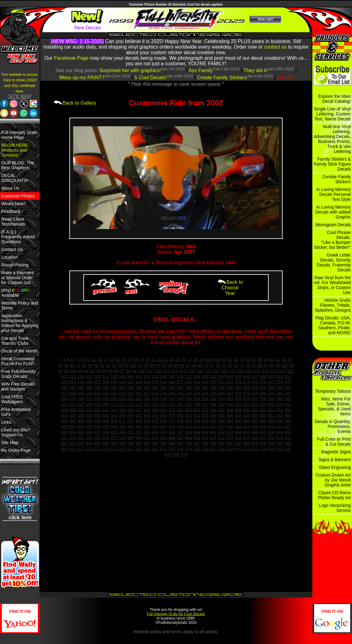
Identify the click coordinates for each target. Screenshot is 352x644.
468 (188, 438)
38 (260, 360)
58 (146, 365)
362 (279, 415)
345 (139, 415)
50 (96, 365)
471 (213, 438)
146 (246, 376)
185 (106, 388)
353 (205, 415)
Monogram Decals (333, 225)
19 (142, 360)
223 (197, 393)
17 (130, 360)
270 (114, 404)
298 (213, 404)
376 (164, 421)
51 (102, 365)
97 (123, 371)
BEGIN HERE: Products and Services (15, 150)
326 (213, 410)
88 (66, 371)
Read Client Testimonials (13, 222)
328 (230, 410)
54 (120, 365)
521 (164, 449)
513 (97, 449)
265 (81, 404)
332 (263, 410)
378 (180, 421)
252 (213, 399)
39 (266, 360)
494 (172, 443)
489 (130, 443)
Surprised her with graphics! (130, 70)
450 (288, 432)
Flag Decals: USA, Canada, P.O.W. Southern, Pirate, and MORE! (333, 325)
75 (236, 365)
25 (178, 360)
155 (81, 382)
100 (142, 371)
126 (97, 376)
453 (81, 438)
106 (191, 371)
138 (197, 376)
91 (87, 371)
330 (246, 410)
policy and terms (166, 632)
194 (180, 388)
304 (263, 404)
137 (188, 376)
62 (164, 365)
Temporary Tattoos (333, 391)
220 (172, 393)
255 (238, 399)
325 (205, 410)
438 (188, 432)
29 (202, 360)
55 (126, 365)
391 (288, 421)
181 (73, 388)
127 (106, 376)
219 (164, 393)
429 (114, 432)
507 (279, 443)
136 (180, 376)
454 (89, 438)
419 (263, 427)
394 (81, 427)
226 (222, 393)
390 (279, 421)
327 (222, 410)
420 (271, 427)
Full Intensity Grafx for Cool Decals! (176, 614)
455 (97, 438)
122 (64, 376)
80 (260, 365)
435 (164, 432)
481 (64, 443)
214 (122, 393)
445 (246, 432)
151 (279, 376)
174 (246, 382)
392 (64, 427)
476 (255, 438)
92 (92, 371)
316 (130, 410)
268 (97, 404)
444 (238, 432)
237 (89, 399)
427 (97, 432)
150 (271, 376)
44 (60, 365)
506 (271, 443)
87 (61, 371)
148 (263, 376)
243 (139, 399)
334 (279, 410)
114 (241, 371)
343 (122, 415)
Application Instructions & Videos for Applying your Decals (20, 323)
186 (114, 388)
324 (197, 410)
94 (105, 371)
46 (72, 365)
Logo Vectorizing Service (335, 508)
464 (155, 438)
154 (73, 382)
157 (97, 382)
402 (130, 427)
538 (176, 454)
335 (288, 410)
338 (81, 415)
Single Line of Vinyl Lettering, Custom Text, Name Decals (332, 114)
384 (230, 421)
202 (246, 388)
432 (139, 432)
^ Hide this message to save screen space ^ (176, 84)
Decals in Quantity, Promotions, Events (333, 426)
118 (266, 371)
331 (255, 410)
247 (172, 399)
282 (249, 371)
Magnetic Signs (336, 452)
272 (130, 404)
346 (147, 415)
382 (213, 421)
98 (128, 371)
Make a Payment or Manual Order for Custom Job (18, 278)
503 (246, 443)
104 (174, 371)
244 (147, 399)
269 (106, 404)
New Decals (88, 28)
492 (155, 443)
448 (271, 432)
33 (230, 360)
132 (147, 376)
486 (106, 443)
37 (254, 360)
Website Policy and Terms (20, 305)
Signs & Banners (335, 460)
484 (89, 443)
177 (271, 382)
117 (257, 371)
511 (81, 449)
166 (172, 382)
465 (164, 438)
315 (122, 410)
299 (222, 404)
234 (64, 399)
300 (230, 404)
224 (205, 393)
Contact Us (12, 249)
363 (288, 415)
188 (130, 388)
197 (205, 388)
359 (255, 415)
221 (180, 393)
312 (97, 410)
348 (164, 415)
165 (164, 382)
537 (168, 454)
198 (213, 388)
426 (89, 432)
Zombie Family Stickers (337, 179)
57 (140, 365)
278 (188, 382)
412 (205, 427)
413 (213, 427)
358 (246, 415)
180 (64, 388)
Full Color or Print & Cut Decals (334, 442)
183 (89, 388)
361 (271, 415)
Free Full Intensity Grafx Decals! (18, 374)
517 (130, 449)
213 (114, 393)
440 (205, 432)
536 (288, 449)
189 (139, 388)
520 (155, 449)
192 (164, 388)
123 (73, 376)
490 (139, 443)
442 (222, 432)
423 (64, 432)
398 (114, 427)
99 (134, 371)
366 (81, 421)
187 (122, 388)
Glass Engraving (335, 467)
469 (197, 438)
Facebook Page (71, 58)
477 (263, 438)
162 (139, 382)
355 (222, 415)
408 (172, 427)
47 (78, 365)
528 (222, 449)
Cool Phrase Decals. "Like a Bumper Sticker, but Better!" (332, 240)
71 (212, 365)
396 (97, 427)
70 (206, 365)
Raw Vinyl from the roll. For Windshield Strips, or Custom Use (332, 285)
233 (288, 393)
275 (246, 393)
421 (279, 427)
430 (122, 432)
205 (271, 388)
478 (271, 438)
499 (213, 443)
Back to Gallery (75, 103)
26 (184, 360)
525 (197, 449)
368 (97, 421)
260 (279, 399)
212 (106, 393)
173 (238, 382)
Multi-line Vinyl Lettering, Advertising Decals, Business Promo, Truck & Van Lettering (332, 139)
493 (164, 443)
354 (213, 415)
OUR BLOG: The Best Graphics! (18, 165)
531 (246, 449)
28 (196, 360)
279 (279, 382)
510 (73, 449)
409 (180, 427)
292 (164, 404)
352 (197, 415)
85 (292, 365)
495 (180, 443)
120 (282, 371)
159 (114, 382)
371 (122, 421)
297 (205, 404)
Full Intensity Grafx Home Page (19, 135)
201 (238, 388)
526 (205, 449)
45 (66, 365)
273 (139, 404)
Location (9, 257)
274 (238, 393)
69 (200, 365)
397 (106, 427)
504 (255, 443)
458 (122, 438)
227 (230, 393)
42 (284, 360)
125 (89, 376)
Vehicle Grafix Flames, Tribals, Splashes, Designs (333, 305)
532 (255, 449)
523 (180, 449)
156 (89, 382)
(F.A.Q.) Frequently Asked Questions (18, 237)
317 (139, 410)
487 (114, 443)
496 (188, 443)
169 (205, 382)
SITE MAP (20, 96)
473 (230, 438)
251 (205, 399)
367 (89, 421)
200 (230, 388)
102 (158, 371)
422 (288, 427)
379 (188, 421)
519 (147, 449)
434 (155, 432)
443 (230, 432)
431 (130, 432)
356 (230, 415)
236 (81, 399)
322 (180, 410)
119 (274, 371)
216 (139, 393)
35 (242, 360)
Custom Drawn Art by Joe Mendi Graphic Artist (333, 480)
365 (73, 421)
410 (188, 427)
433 (147, 432)
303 (255, 404)
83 (277, 365)
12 (100, 360)
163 (147, 382)
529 (230, 449)
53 (114, 365)
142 (213, 376)
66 (182, 365)
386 (246, 421)
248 (180, 399)
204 (263, 388)
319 (155, 410)
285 (224, 371)
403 (139, 427)
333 (271, 410)
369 (106, 421)
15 (118, 360)
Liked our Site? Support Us (16, 432)
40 (272, 360)
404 (147, 427)
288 (209, 360)
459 (130, 438)
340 (97, 415)
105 (183, 371)
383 (222, 421)
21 (154, 360)
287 (285, 365)
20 (148, 360)
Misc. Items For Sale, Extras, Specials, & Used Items (334, 406)
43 (290, 360)
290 (147, 404)
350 (180, 415)
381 (205, 421)
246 (164, 399)
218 (155, 393)
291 (155, 404)
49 (90, 365)
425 (81, 432)
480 (288, 438)
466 (172, 438)
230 (263, 393)
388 (263, 421)
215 (130, 393)
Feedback (11, 211)
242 (130, 399)
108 (200, 371)
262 (64, 404)
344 (130, 415)
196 (197, 388)
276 (155, 382)
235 (73, 399)
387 (255, 421)
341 (106, 415)
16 (124, 360)
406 (155, 427)
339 (89, 415)
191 (155, 388)
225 (213, 393)
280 (279, 388)
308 (64, 410)
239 (106, 399)
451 (64, 438)
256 (246, 399)
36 (248, 360)
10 (88, 360)
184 (97, 388)
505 (263, 443)
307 (288, 404)
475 (246, 438)
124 (81, 376)
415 (230, 427)
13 (106, 360)
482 (73, 443)
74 (230, 365)
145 (238, 376)
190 (147, 388)
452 (73, 438)
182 (81, 388)
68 (194, 365)
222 (188, 393)
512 (89, 449)
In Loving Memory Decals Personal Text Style (334, 194)
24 (172, 360)
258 (263, 399)
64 (176, 365)
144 (230, 376)
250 (197, 399)
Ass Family (201, 70)
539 (184, 454)
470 (205, 438)
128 (114, 376)
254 (230, 399)
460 (139, 438)
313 (106, 410)
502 (238, 443)
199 (222, 388)
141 (205, 376)
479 (279, 438)
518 (139, 449)
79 (254, 365)
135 (172, 376)
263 (73, 404)
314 (114, 410)
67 (188, 365)
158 (106, 382)
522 (172, 449)
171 (222, 382)
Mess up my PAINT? (82, 78)
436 (172, 432)
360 (263, 415)
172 (230, 382)
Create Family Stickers (222, 78)
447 (263, 432)
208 (73, 393)
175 (255, 382)
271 (122, 404)
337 (73, 415)
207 (64, 393)
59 (152, 365)
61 (158, 365)
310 (81, 410)
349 (172, 415)
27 (189, 360)
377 (172, 421)
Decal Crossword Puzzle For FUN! (18, 361)
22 (160, 360)
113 (232, 371)
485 (97, 443)
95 (110, 371)
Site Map (10, 443)
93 (99, 371)
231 (271, 393)
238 (97, 399)
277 (180, 382)
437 (180, 432)
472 (222, 438)
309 (73, 410)
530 (238, 449)
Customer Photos (18, 196)
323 (188, 410)
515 (114, 449)
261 (288, 399)
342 (114, 415)
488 (122, 443)
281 (288, 388)
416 (238, 427)
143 (222, 376)
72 (218, 365)
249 (188, 399)
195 (188, 388)
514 (106, 449)
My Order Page (16, 450)
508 (288, 443)
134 (164, 376)
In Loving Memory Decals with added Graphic (333, 212)
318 (147, 410)
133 (155, 376)
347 (155, 415)
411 (197, 427)
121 (290, 371)
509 (64, 449)
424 (73, 432)
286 (133, 365)
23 (166, 360)
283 (130, 376)
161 (130, 382)
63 (170, 365)
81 (266, 365)
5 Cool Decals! (151, 78)
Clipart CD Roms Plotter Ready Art (334, 495)
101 (150, 371)
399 (122, 427)
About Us (10, 188)
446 (255, 432)
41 (278, 360)
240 (114, 399)
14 (112, 360)
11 (94, 360)
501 (230, 443)
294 (180, 404)
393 (73, 427)
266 (89, 404)
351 (188, 415)
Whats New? (13, 204)
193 (172, 388)
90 (81, 371)
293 (172, 404)
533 (263, 449)
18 (136, 360)
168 (197, 382)
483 (81, 443)
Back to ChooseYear (230, 288)
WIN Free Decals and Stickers (18, 387)
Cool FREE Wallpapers (12, 399)
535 (279, 449)
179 (288, 382)
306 (279, 404)
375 (155, 421)
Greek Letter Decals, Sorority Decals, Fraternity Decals (334, 262)
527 (213, 449)
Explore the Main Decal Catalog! (334, 99)
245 (155, 399)
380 (197, 421)
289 (217, 360)
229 (255, 393)
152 (288, 376)
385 (238, 421)
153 (64, 382)
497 (197, 443)
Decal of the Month (20, 351)
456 (106, 438)
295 (188, 404)
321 (172, 410)
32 (224, 360)
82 (272, 365)
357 (238, 415)
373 (139, 421)
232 (279, 393)
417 (246, 427)
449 (279, 432)
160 (122, 382)
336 (64, 415)
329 (238, 410)
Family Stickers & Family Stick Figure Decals (332, 164)
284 (73, 371)
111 (216, 371)
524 (188, 449)
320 (164, 410)
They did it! (256, 70)
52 (108, 365)
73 (224, 365)
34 (236, 360)
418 (255, 427)
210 (89, 393)
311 (89, 410)
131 (139, 376)
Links (6, 422)
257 (255, 399)
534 (271, 449)
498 (205, 443)
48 (84, 365)
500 (222, 443)
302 (246, 404)
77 (242, 365)
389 (271, 421)
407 (164, 427)
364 (64, 421)
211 (97, 393)
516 (122, 449)
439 (197, 432)
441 (213, 432)
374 (147, 421)
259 (271, 399)
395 (89, 427)
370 (114, 421)
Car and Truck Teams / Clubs (15, 341)
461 (147, 438)
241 (122, 399)
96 (116, 371)
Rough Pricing (15, 265)
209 (81, 393)
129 (122, 376)
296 (197, 404)
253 (222, 399)
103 (166, 371)
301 (238, 404)
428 (106, 432)
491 (147, 443)
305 (271, 404)
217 (147, 393)
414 (222, 427)
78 (248, 365)
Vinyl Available (16, 293)
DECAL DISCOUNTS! (15, 178)
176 (263, 382)
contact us (275, 47)
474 (238, 438)
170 (213, 382)
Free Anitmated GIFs (16, 412)
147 (255, 376)
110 (208, 371)
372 (130, 421)
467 (180, 438)
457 (114, 438)
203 (255, 388)
